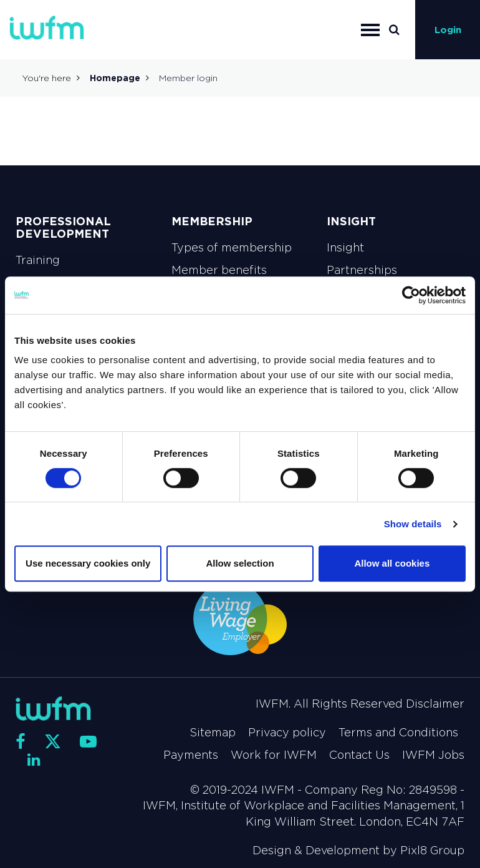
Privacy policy (287, 733)
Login (448, 30)
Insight (345, 248)
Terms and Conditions (398, 733)
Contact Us (359, 755)
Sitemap (213, 733)
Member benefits (219, 270)
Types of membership (232, 248)
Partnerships (362, 270)
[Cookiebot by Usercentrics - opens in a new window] (411, 295)
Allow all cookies (392, 563)
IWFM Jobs (433, 755)
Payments (191, 755)
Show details (413, 524)
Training (38, 260)
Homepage (115, 78)
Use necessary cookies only (88, 563)
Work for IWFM (274, 755)
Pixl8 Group (432, 851)
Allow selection (240, 563)
